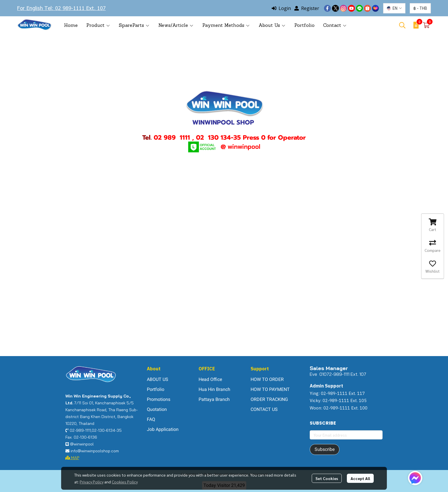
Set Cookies (327, 478)
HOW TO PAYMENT (270, 389)
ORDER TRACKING (269, 399)
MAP (72, 458)
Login (281, 8)
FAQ (151, 419)
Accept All (360, 478)
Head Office (210, 379)
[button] (394, 8)
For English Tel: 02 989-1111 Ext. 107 (61, 8)
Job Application (163, 429)
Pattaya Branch (214, 399)
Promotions (159, 399)
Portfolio (156, 389)
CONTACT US (264, 409)
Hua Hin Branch (214, 389)
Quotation (157, 409)
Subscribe (325, 449)
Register (307, 8)
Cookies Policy (125, 482)
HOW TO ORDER (267, 379)
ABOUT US (158, 379)
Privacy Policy (92, 482)
